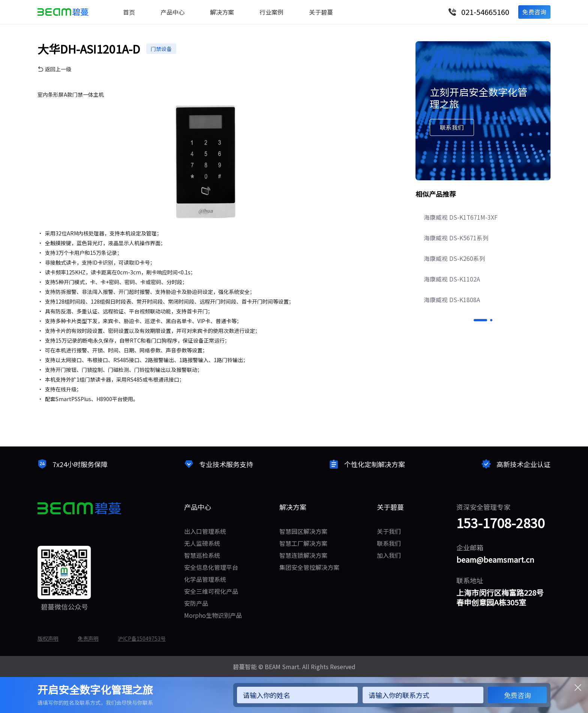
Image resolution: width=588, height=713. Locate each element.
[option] (483, 284)
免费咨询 (534, 12)
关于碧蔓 (321, 12)
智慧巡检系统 (202, 555)
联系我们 (389, 543)
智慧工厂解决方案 (303, 543)
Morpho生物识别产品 (213, 615)
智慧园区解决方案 (303, 531)
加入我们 (389, 555)
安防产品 (196, 603)
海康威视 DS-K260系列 (455, 284)
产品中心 (172, 12)
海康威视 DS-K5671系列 (457, 263)
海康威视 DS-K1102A (453, 305)
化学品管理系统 (205, 579)
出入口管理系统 (205, 531)
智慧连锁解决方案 (303, 555)
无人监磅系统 (202, 543)
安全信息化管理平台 (211, 567)
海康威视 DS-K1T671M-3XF (462, 242)
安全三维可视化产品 (211, 591)
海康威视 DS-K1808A (453, 326)
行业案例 (271, 12)
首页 (129, 12)
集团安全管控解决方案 (309, 567)
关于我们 (389, 531)
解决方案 (222, 12)
